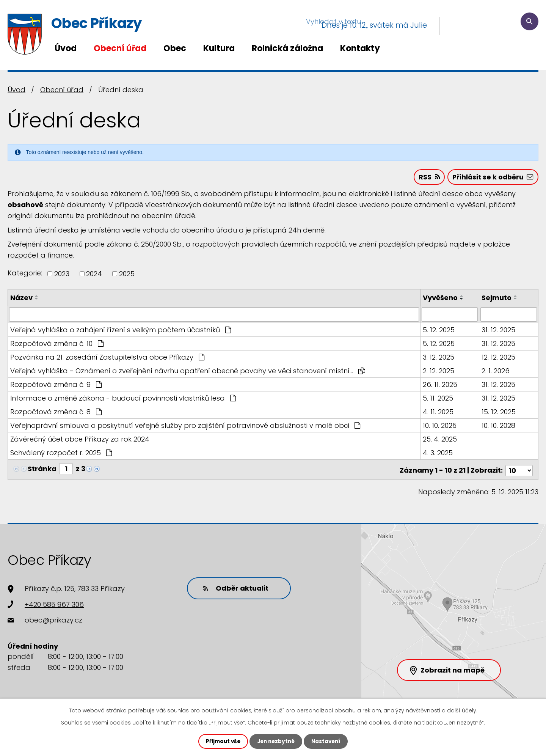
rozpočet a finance (40, 256)
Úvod (66, 48)
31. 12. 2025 (499, 331)
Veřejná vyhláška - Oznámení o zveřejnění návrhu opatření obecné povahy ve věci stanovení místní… (188, 372)
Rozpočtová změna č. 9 (56, 386)
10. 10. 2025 (440, 427)
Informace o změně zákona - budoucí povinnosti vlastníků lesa (123, 399)
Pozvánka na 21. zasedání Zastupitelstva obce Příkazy (107, 358)
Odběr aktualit (233, 587)
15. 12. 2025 (499, 413)
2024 (94, 275)
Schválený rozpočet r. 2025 (61, 454)
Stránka (42, 470)
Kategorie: (25, 274)
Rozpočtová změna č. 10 (57, 345)
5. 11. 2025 (438, 399)
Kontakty (360, 48)
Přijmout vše (221, 741)
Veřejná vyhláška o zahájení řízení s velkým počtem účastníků (121, 331)
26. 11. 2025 (440, 386)
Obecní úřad (120, 48)
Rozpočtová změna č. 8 (56, 413)
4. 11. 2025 (439, 413)
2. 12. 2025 (439, 372)
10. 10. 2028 (499, 427)
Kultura (219, 48)
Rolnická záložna (287, 48)
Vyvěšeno (441, 299)
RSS (427, 178)
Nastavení (328, 741)
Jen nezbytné (276, 741)
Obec (175, 48)
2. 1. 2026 (496, 372)
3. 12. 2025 (439, 358)
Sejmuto (497, 299)
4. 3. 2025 (438, 454)
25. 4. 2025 (440, 440)
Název (21, 299)
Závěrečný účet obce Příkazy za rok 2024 (80, 440)
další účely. (462, 710)
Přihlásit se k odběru (492, 178)
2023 (62, 275)
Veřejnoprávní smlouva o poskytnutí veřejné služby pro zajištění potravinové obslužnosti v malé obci (185, 427)
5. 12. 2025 (439, 331)
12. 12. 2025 (499, 358)
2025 (127, 275)
